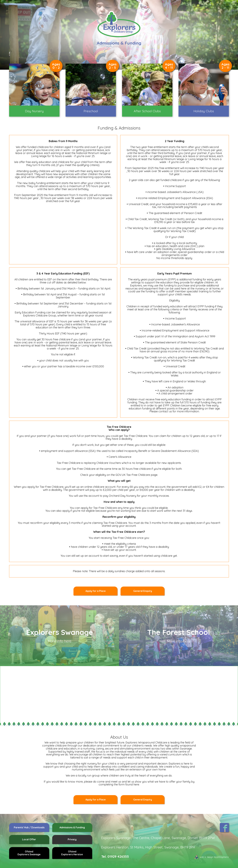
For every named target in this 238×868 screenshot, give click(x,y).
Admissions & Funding (72, 827)
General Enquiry (143, 591)
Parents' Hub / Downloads (29, 827)
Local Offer (29, 839)
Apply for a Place (96, 591)
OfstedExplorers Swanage (29, 853)
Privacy (72, 839)
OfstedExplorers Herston (72, 853)
